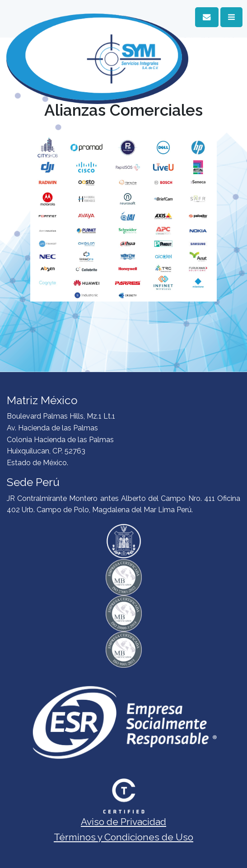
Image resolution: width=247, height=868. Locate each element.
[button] (207, 17)
